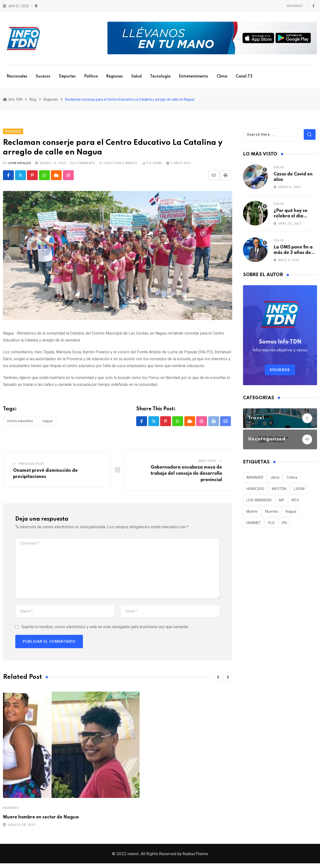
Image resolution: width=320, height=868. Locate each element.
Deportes (67, 76)
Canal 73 (244, 76)
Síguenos (280, 372)
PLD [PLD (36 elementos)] (271, 525)
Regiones (114, 76)
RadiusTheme (195, 858)
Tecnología (160, 76)
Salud (136, 76)
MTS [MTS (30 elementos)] (295, 502)
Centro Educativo (20, 423)
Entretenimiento (194, 76)
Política (91, 76)
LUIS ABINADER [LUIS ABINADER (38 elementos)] (259, 502)
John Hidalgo (19, 165)
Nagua (47, 423)
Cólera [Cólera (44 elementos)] (292, 480)
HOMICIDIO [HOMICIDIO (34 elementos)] (255, 491)
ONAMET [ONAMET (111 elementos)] (254, 525)
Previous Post (32, 466)
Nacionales (17, 76)
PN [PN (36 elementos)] (284, 525)
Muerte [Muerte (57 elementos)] (252, 514)
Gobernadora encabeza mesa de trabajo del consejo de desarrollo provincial (186, 476)
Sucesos (43, 76)
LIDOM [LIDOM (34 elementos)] (299, 491)
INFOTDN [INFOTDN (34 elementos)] (279, 491)
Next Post (207, 463)
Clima (222, 76)
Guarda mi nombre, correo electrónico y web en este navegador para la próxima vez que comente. (105, 629)
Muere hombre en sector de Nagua (41, 820)
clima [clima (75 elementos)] (275, 480)
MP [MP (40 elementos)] (282, 502)
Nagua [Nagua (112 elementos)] (291, 514)
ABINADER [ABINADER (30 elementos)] (255, 480)
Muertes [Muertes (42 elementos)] (272, 514)
